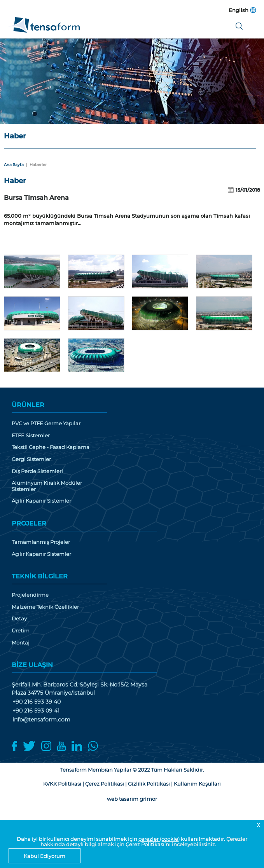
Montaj (21, 643)
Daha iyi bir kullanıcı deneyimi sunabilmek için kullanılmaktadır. (122, 839)
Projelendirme (30, 595)
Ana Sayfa (14, 165)
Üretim (21, 631)
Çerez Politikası (145, 844)
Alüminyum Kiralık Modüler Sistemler (47, 486)
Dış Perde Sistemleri (37, 471)
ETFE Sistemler (31, 436)
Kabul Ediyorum (45, 856)
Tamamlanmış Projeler (41, 542)
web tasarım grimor (132, 799)
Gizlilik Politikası (149, 784)
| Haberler (35, 165)
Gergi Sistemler (31, 459)
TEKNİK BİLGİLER (40, 576)
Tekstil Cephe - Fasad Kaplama (51, 447)
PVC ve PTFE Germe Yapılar (46, 424)
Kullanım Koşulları (197, 784)
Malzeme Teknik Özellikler (45, 607)
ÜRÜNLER (28, 405)
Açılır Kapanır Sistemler (41, 501)
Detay (19, 619)
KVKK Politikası (62, 784)
